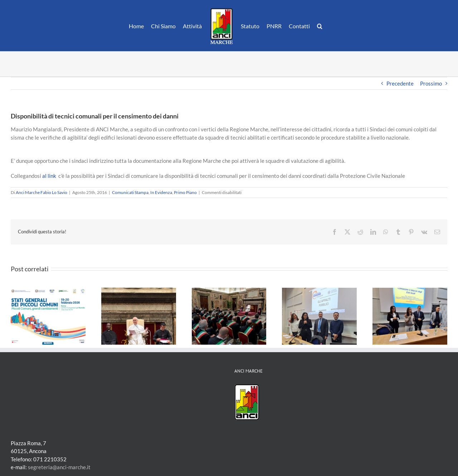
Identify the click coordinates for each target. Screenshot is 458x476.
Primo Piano (185, 192)
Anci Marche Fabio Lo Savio (42, 192)
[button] (320, 26)
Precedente (400, 83)
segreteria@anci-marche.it (59, 467)
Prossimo (431, 83)
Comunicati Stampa (130, 192)
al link (49, 176)
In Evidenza (161, 192)
